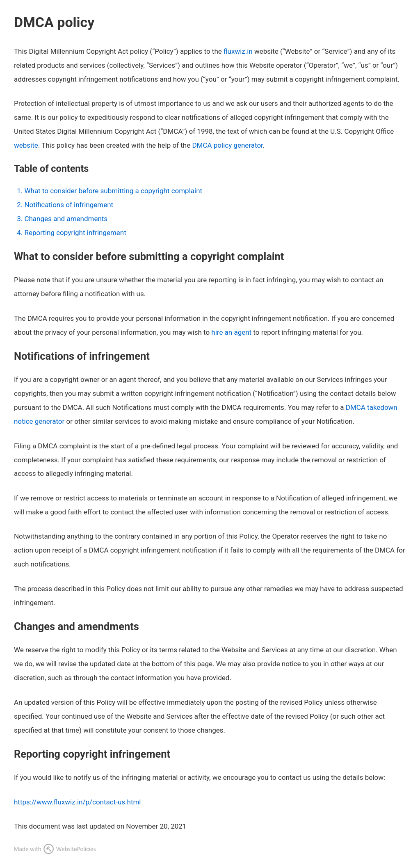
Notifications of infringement (69, 205)
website (26, 145)
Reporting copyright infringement (75, 233)
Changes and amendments (66, 219)
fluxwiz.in (238, 51)
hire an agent (231, 332)
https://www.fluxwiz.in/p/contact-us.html (78, 802)
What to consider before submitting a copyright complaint (113, 191)
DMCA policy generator (227, 145)
